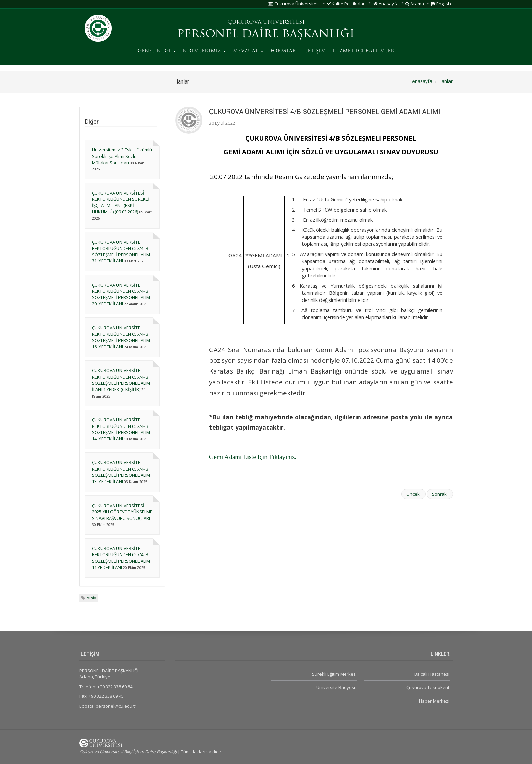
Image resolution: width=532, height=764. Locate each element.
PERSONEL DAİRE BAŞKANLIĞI (266, 35)
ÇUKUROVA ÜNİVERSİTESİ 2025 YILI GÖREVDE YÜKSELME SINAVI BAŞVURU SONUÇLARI (122, 512)
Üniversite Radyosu (337, 687)
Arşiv (91, 598)
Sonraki (440, 494)
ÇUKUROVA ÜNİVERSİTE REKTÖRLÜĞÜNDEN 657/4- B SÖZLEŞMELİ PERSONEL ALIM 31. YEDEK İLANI (121, 252)
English (441, 4)
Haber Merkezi (434, 701)
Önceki (414, 494)
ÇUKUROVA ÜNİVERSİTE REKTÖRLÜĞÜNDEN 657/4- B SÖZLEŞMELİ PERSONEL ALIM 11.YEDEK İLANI (121, 558)
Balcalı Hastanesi (432, 674)
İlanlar (446, 81)
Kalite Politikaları (346, 4)
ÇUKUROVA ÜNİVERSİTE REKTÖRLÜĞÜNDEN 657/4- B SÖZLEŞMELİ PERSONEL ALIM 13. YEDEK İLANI (121, 472)
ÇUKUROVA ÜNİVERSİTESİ (266, 22)
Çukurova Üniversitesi (294, 4)
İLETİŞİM (314, 51)
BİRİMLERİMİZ (204, 51)
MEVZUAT (248, 51)
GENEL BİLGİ (157, 51)
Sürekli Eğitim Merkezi (334, 674)
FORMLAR (283, 51)
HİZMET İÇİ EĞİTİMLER (364, 51)
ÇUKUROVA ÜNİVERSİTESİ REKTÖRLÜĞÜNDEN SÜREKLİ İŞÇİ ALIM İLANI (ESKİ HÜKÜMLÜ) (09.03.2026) (121, 202)
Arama (415, 4)
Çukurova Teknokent (428, 687)
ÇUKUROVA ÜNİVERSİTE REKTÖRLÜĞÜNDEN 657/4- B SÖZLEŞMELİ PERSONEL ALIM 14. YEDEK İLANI (121, 429)
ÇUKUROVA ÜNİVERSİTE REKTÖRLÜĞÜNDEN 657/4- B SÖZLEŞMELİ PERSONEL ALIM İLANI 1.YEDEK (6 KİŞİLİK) (121, 380)
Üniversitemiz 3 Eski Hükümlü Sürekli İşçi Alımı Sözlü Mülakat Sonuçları (122, 156)
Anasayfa (386, 4)
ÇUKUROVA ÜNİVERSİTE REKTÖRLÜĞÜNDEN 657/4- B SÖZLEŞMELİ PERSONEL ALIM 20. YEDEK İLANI (121, 294)
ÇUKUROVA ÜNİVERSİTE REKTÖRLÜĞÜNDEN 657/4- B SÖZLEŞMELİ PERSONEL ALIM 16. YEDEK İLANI (121, 337)
